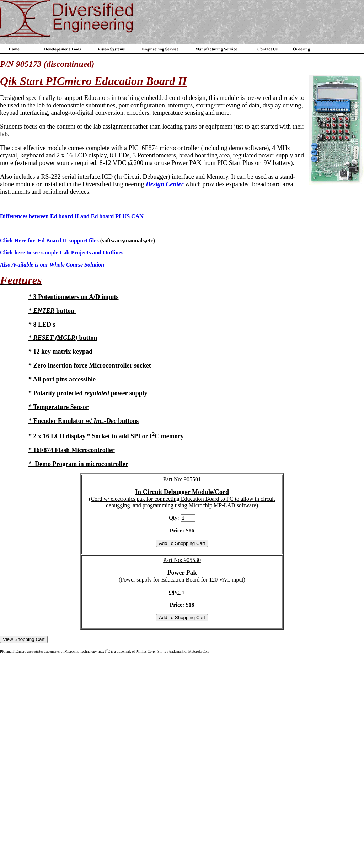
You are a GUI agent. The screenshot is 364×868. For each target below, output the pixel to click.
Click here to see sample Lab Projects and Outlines (62, 253)
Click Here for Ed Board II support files (50, 240)
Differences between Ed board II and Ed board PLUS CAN (72, 216)
